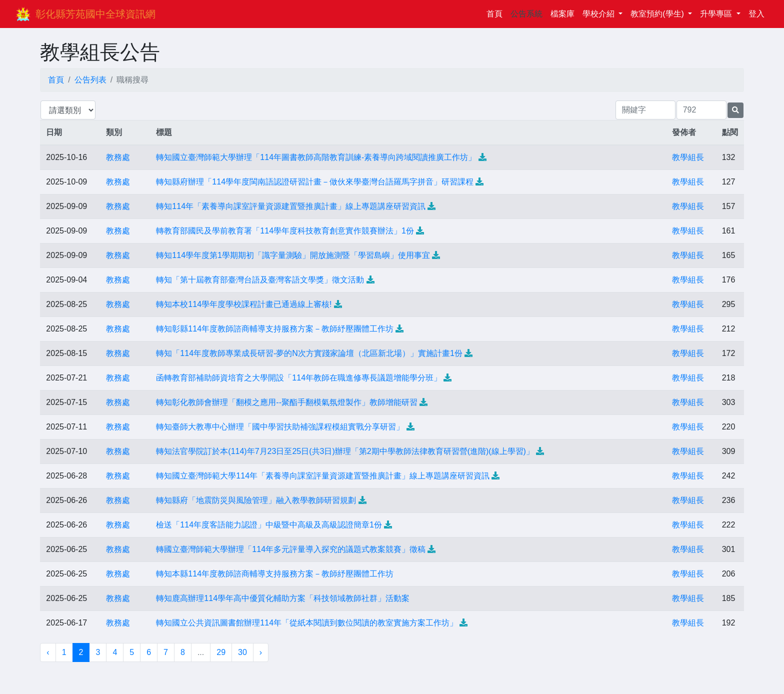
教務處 (118, 157)
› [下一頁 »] (261, 652)
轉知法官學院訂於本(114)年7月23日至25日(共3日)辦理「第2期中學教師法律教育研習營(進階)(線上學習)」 (345, 451)
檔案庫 (562, 14)
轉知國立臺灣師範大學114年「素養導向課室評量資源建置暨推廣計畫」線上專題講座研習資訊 (323, 476)
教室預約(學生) (658, 14)
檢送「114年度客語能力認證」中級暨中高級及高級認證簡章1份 (269, 525)
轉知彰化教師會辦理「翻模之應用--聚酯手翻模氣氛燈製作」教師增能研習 (287, 402)
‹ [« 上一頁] (48, 652)
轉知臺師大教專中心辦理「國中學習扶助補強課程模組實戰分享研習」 (280, 427)
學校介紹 (599, 14)
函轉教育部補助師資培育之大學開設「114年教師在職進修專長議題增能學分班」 (299, 378)
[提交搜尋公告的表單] (735, 110)
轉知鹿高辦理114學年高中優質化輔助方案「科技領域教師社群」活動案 (283, 598)
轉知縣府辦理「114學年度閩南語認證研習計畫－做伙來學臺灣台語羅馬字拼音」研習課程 (315, 182)
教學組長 (688, 157)
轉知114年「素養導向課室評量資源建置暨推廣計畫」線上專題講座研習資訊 (291, 206)
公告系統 (526, 14)
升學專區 (717, 14)
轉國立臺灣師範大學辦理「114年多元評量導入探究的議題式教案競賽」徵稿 (291, 549)
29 (221, 652)
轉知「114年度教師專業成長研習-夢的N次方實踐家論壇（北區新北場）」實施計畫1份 (309, 353)
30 (242, 652)
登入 (756, 14)
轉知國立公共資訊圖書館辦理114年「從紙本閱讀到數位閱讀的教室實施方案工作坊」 (307, 623)
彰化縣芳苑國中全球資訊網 (95, 14)
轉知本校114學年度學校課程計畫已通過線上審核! (244, 304)
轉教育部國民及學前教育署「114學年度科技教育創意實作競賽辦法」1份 (285, 231)
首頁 (496, 13)
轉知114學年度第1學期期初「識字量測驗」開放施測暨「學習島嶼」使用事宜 (293, 255)
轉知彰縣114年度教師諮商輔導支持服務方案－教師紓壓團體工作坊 (275, 329)
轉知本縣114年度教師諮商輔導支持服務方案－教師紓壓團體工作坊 (275, 574)
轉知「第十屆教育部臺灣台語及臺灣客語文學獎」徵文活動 (260, 280)
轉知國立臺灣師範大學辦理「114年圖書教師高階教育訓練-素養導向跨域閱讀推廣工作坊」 (316, 157)
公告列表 (90, 80)
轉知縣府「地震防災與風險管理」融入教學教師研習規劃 (256, 500)
